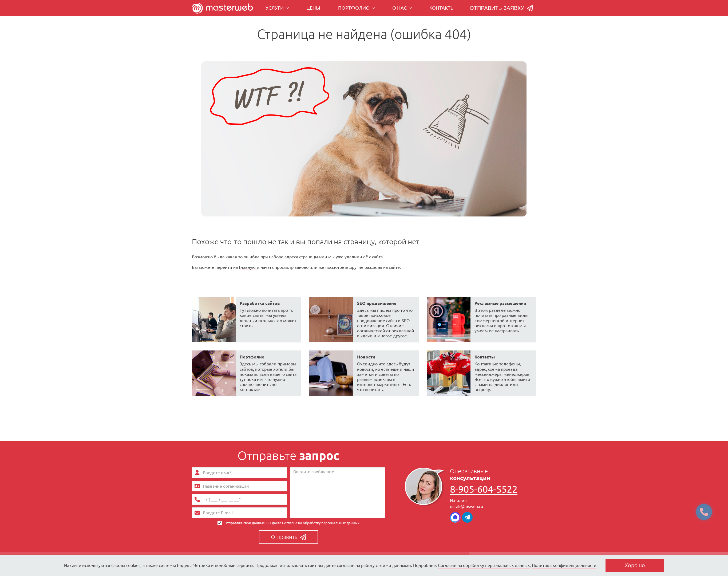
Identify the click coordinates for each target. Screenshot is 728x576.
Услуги (277, 8)
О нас (402, 8)
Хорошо (635, 565)
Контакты (442, 8)
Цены (313, 8)
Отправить (289, 537)
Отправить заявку (501, 8)
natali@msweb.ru (466, 506)
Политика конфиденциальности (564, 565)
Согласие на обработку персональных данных (321, 523)
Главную (248, 267)
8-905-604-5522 (484, 490)
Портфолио (357, 8)
